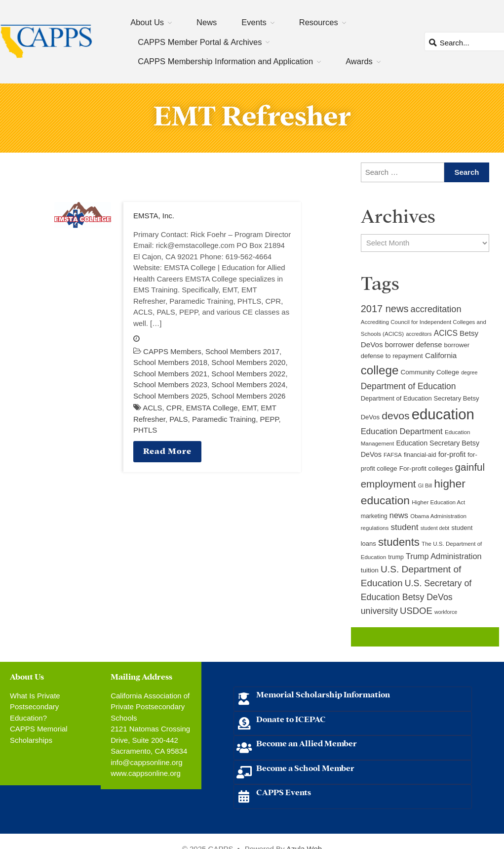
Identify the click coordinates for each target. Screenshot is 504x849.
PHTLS (145, 430)
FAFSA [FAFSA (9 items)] (393, 455)
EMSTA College (212, 408)
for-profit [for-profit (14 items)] (452, 454)
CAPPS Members (172, 351)
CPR (174, 408)
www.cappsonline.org (146, 773)
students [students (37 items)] (399, 542)
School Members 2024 (248, 384)
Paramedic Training (224, 419)
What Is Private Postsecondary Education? (35, 707)
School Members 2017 (242, 351)
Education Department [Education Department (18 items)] (402, 431)
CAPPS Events (284, 791)
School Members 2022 (248, 374)
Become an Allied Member (307, 743)
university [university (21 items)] (379, 611)
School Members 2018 (170, 362)
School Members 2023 (170, 384)
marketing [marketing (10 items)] (374, 516)
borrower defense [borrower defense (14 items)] (414, 345)
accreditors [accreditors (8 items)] (419, 334)
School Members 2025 (170, 396)
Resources (319, 22)
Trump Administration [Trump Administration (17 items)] (444, 556)
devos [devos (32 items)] (395, 416)
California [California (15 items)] (441, 355)
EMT (249, 408)
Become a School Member (305, 767)
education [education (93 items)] (443, 414)
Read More (167, 450)
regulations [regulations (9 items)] (375, 528)
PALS (178, 419)
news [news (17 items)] (399, 515)
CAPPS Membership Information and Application (225, 61)
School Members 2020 (248, 362)
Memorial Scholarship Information (323, 694)
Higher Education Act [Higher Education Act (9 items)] (438, 502)
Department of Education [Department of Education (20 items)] (408, 386)
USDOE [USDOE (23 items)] (416, 611)
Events (254, 22)
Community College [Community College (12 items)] (430, 372)
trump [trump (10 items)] (396, 557)
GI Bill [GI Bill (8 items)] (425, 485)
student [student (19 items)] (405, 527)
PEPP (269, 419)
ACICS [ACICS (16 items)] (446, 333)
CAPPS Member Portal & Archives (200, 42)
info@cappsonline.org (146, 762)
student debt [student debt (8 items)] (435, 528)
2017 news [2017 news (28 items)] (385, 309)
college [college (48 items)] (380, 370)
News (207, 22)
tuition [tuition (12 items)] (370, 570)
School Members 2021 (170, 374)
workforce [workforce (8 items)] (446, 612)
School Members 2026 (248, 396)
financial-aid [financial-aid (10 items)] (420, 455)
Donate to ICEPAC (291, 718)
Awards (359, 61)
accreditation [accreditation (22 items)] (436, 309)
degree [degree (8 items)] (469, 372)
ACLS (152, 408)
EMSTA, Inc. (154, 216)
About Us (147, 22)
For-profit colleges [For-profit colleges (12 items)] (426, 468)
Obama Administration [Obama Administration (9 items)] (438, 516)
